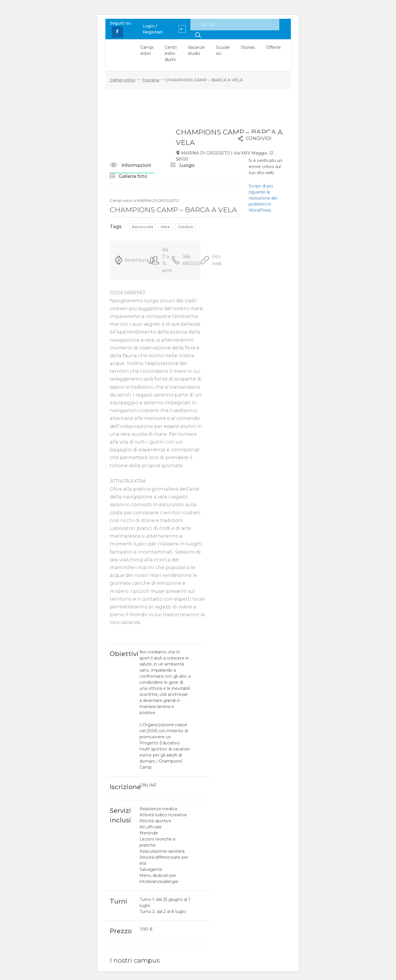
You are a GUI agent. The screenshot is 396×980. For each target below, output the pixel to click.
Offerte (273, 47)
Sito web (211, 260)
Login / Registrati (164, 29)
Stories (248, 47)
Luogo (183, 165)
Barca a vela (143, 227)
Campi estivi (147, 50)
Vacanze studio (196, 50)
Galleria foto (129, 176)
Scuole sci (223, 50)
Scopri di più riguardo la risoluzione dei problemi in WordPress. (263, 198)
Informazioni (130, 165)
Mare (165, 227)
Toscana (150, 80)
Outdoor (186, 227)
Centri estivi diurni (171, 53)
